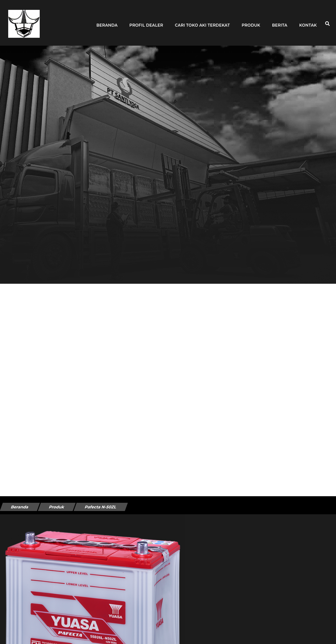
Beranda (107, 21)
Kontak (308, 21)
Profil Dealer (146, 21)
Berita (280, 21)
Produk (251, 21)
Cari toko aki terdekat (202, 21)
